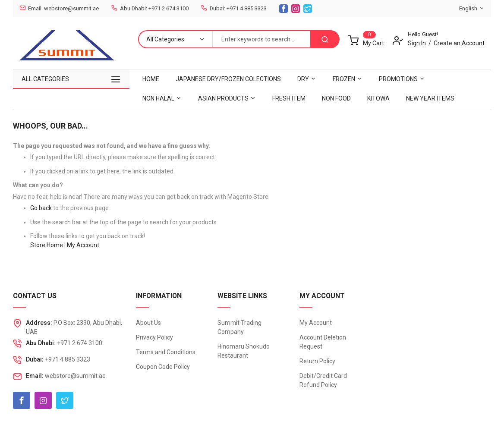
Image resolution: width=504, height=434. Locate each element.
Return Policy (317, 361)
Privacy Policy (154, 337)
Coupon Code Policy (163, 367)
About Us (148, 323)
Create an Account (459, 43)
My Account (83, 245)
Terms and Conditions (166, 352)
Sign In (417, 43)
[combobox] (261, 39)
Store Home (47, 245)
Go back (41, 208)
